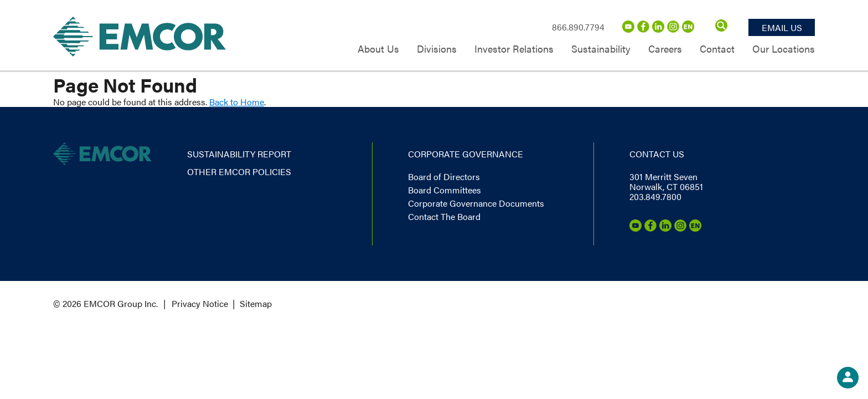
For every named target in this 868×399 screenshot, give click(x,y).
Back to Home (237, 102)
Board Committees (445, 190)
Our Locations (784, 50)
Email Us (782, 27)
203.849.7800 (655, 196)
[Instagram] (673, 29)
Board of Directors (444, 177)
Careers (665, 50)
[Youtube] (628, 29)
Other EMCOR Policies (239, 172)
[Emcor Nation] (688, 29)
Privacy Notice (200, 303)
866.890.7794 (578, 27)
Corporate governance (466, 154)
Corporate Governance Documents (476, 203)
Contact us (657, 154)
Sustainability (601, 50)
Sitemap (256, 303)
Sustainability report (239, 154)
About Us (378, 50)
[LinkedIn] (658, 29)
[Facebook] (643, 29)
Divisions (437, 50)
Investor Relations (514, 50)
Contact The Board (444, 216)
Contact (717, 50)
